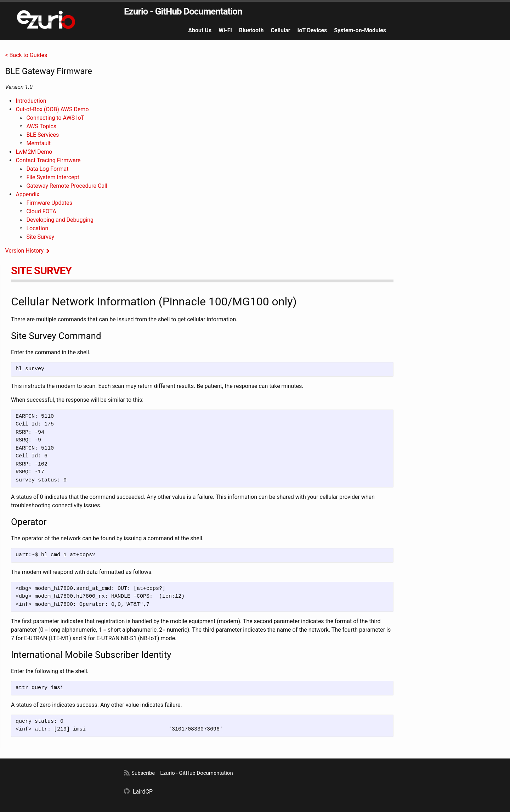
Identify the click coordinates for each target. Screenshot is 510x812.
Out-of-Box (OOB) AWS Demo (52, 109)
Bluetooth (251, 30)
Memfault (38, 143)
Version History (24, 251)
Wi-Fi (225, 30)
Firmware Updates (49, 203)
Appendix (27, 194)
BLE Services (42, 135)
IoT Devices (312, 30)
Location (37, 228)
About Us (200, 30)
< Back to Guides (26, 55)
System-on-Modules (360, 30)
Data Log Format (47, 169)
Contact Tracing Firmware (48, 160)
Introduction (31, 101)
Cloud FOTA (41, 211)
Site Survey (40, 237)
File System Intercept (53, 177)
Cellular (280, 30)
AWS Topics (41, 126)
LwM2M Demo (34, 152)
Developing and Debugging (60, 220)
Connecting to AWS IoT (55, 118)
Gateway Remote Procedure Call (67, 186)
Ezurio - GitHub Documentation (183, 11)
